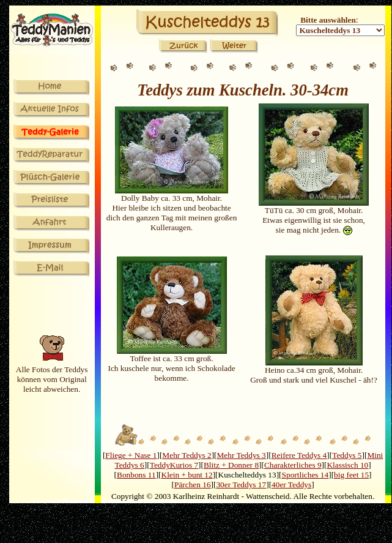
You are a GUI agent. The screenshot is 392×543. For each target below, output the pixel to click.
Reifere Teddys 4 (299, 455)
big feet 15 (351, 475)
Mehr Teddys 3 (242, 455)
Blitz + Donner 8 (231, 465)
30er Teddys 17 (241, 485)
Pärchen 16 (193, 485)
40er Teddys (291, 485)
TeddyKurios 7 (174, 465)
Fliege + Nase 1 (131, 455)
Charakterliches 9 (293, 465)
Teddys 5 (347, 455)
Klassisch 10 (347, 465)
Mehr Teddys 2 (187, 455)
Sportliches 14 (305, 475)
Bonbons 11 (136, 475)
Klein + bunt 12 (187, 475)
